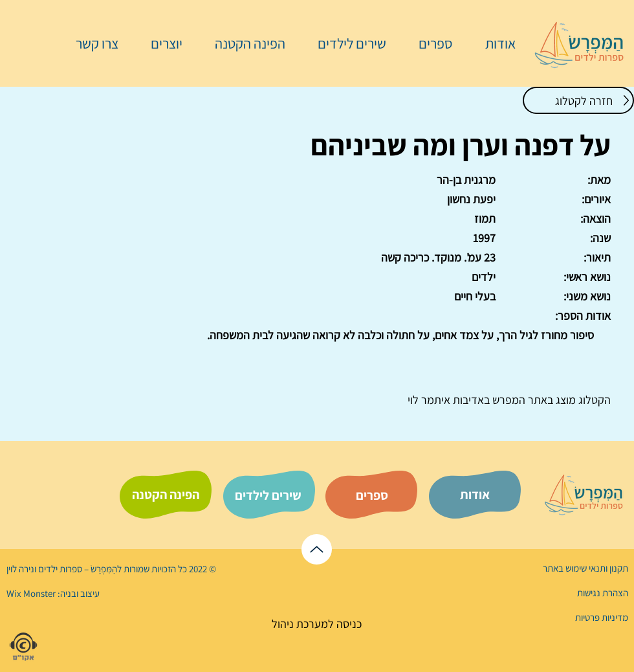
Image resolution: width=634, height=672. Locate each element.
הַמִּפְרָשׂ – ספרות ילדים (77, 569)
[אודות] (475, 495)
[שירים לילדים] (268, 495)
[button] (429, 43)
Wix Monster (31, 593)
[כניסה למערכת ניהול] (317, 624)
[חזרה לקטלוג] (578, 100)
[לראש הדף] (317, 549)
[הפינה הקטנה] (166, 495)
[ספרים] (372, 495)
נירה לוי (21, 569)
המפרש (508, 400)
